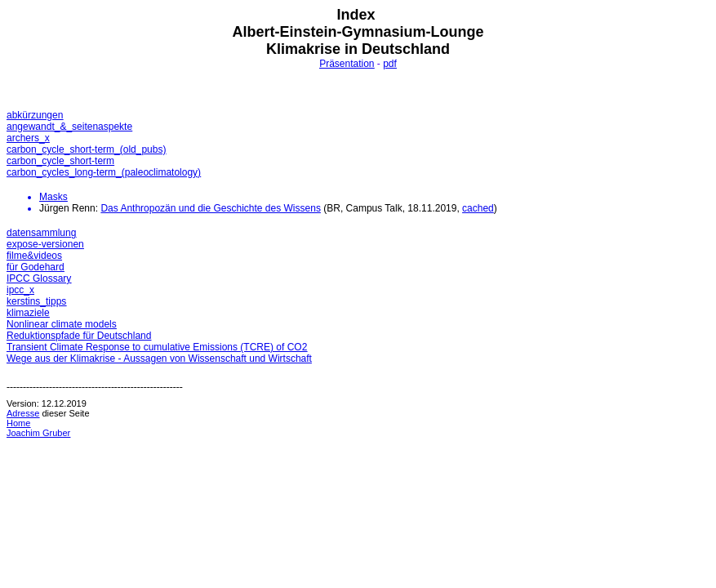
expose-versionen (45, 244)
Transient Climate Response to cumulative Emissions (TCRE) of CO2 (157, 347)
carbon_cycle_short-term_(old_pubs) (86, 149)
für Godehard (36, 267)
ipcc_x (20, 290)
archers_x (28, 138)
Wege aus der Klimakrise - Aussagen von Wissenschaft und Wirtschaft (159, 359)
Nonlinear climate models (62, 324)
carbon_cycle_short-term (60, 161)
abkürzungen (35, 115)
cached (478, 208)
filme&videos (34, 256)
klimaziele (28, 313)
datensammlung (41, 233)
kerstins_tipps (36, 301)
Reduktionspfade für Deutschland (79, 336)
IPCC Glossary (39, 278)
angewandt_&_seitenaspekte (69, 127)
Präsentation (347, 64)
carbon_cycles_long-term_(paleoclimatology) (104, 172)
